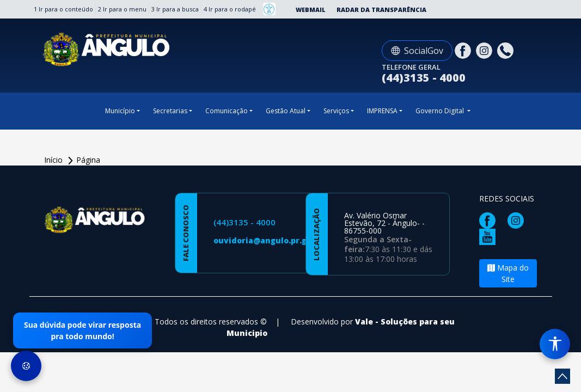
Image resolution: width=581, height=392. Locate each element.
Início (54, 160)
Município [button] (120, 111)
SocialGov (417, 51)
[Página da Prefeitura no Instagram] (485, 50)
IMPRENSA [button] (382, 111)
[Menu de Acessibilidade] (555, 344)
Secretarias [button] (170, 111)
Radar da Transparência (381, 10)
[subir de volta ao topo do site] (562, 376)
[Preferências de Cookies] (26, 366)
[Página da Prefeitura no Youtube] (490, 236)
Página (88, 160)
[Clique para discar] (507, 50)
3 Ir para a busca (175, 9)
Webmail (311, 10)
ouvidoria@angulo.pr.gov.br (270, 240)
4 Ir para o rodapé (230, 9)
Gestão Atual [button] (286, 111)
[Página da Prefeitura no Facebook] (464, 50)
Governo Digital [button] (441, 111)
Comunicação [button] (227, 111)
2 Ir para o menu (122, 9)
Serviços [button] (336, 111)
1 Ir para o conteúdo (63, 9)
